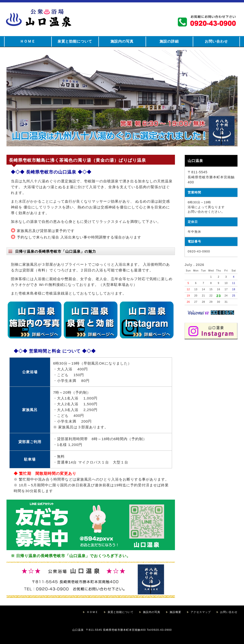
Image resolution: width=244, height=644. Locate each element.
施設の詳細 (169, 41)
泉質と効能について (75, 41)
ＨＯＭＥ (28, 41)
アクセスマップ (201, 612)
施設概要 (175, 612)
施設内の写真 (122, 41)
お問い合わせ (216, 41)
